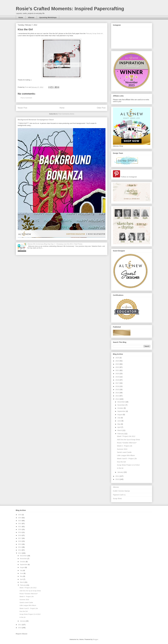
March (120, 430)
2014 (118, 393)
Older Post (101, 108)
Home (21, 17)
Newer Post (22, 108)
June (119, 421)
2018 (118, 380)
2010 (118, 479)
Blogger (95, 639)
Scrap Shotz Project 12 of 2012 (128, 465)
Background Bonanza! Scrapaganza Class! (36, 120)
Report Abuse (22, 634)
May (119, 424)
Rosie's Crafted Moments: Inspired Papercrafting (70, 9)
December (121, 402)
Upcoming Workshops (48, 17)
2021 (118, 370)
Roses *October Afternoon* (127, 443)
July (119, 418)
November (121, 405)
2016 (118, 386)
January (121, 472)
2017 (118, 383)
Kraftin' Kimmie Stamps (121, 491)
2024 (118, 361)
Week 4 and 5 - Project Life (127, 459)
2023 (118, 364)
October (121, 408)
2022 (118, 367)
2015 (118, 389)
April (119, 427)
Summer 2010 (122, 449)
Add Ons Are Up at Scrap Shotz (129, 440)
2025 (118, 358)
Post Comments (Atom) (66, 114)
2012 (118, 399)
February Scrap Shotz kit (94, 33)
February (121, 434)
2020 (118, 374)
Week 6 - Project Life (125, 446)
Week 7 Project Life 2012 (126, 436)
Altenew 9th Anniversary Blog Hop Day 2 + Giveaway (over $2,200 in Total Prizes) (55, 244)
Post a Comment (26, 98)
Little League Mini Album (126, 455)
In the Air (120, 468)
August (120, 415)
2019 (118, 377)
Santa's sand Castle (124, 452)
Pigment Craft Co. (119, 495)
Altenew (31, 17)
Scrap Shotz (117, 499)
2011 (118, 476)
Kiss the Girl (121, 462)
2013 (118, 396)
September (122, 411)
